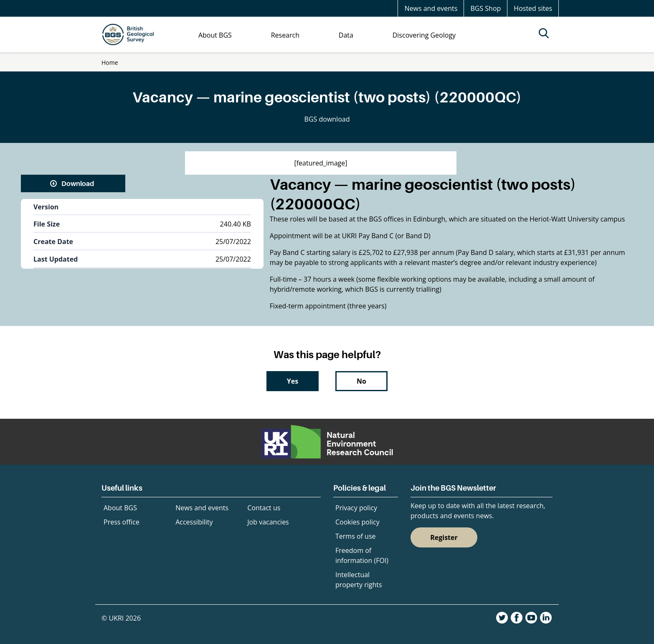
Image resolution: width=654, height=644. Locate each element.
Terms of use (356, 536)
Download (78, 183)
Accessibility (194, 522)
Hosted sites (533, 8)
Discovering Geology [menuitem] (424, 35)
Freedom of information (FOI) (362, 555)
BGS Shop (485, 8)
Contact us (264, 508)
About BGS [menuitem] (215, 35)
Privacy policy (356, 508)
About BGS (120, 508)
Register (444, 537)
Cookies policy (357, 522)
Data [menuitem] (346, 35)
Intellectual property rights (359, 580)
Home (110, 62)
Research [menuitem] (285, 35)
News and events (431, 8)
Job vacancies (268, 522)
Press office (122, 522)
